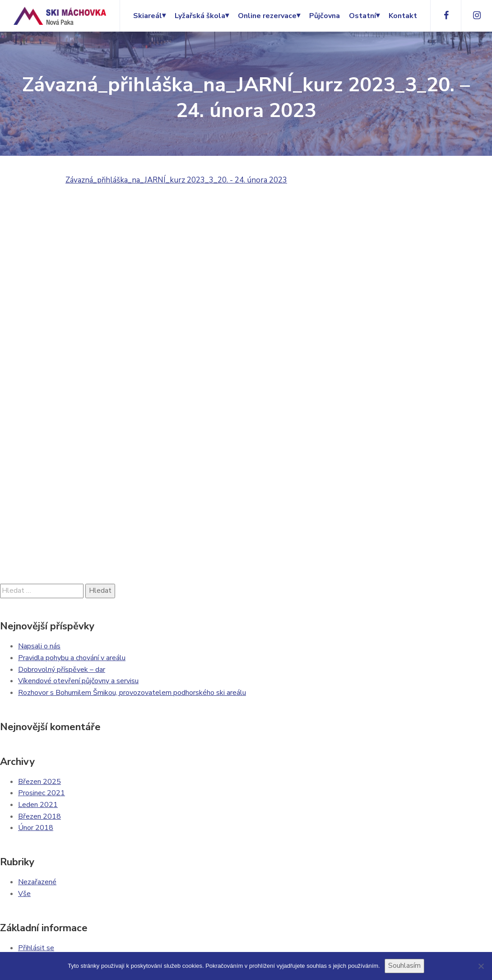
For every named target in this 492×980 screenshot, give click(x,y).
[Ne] (481, 966)
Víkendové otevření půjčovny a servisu (78, 681)
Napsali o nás (39, 646)
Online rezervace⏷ (269, 16)
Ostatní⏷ (364, 16)
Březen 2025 (39, 782)
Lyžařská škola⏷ (202, 16)
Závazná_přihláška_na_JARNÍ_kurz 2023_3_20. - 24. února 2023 (176, 180)
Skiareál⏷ (149, 16)
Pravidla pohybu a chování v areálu (72, 658)
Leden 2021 (38, 805)
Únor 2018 (36, 828)
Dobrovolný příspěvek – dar (62, 670)
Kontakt (403, 16)
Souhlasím (404, 966)
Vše (24, 894)
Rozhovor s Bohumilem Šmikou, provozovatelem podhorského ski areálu (132, 693)
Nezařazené (37, 882)
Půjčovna (325, 16)
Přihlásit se (36, 948)
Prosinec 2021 (42, 793)
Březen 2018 (39, 816)
